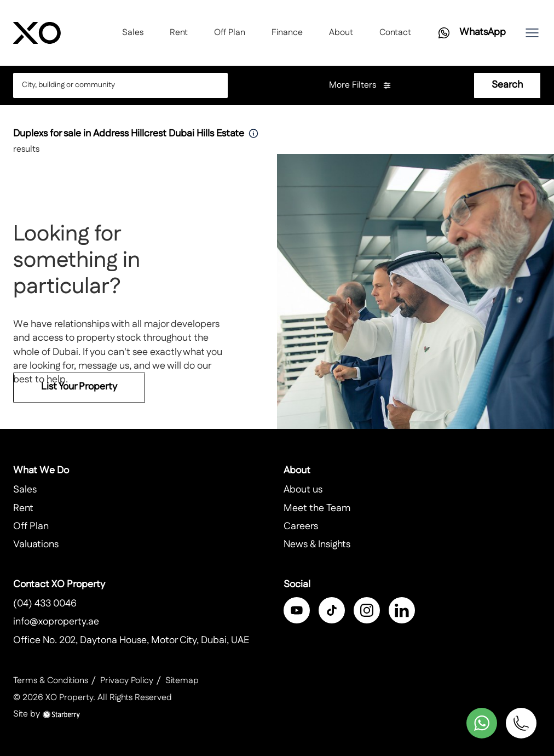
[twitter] (332, 610)
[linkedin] (402, 610)
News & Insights (317, 545)
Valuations (36, 545)
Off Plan (230, 33)
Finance (287, 33)
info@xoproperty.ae (56, 622)
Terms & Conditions (51, 681)
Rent (179, 33)
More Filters (360, 85)
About (341, 33)
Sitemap (182, 681)
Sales (133, 33)
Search (507, 85)
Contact (395, 33)
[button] (532, 33)
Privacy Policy (127, 681)
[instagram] (367, 610)
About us (303, 490)
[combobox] (111, 85)
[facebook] (297, 610)
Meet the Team (317, 508)
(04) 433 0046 (45, 604)
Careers (301, 526)
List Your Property (79, 392)
